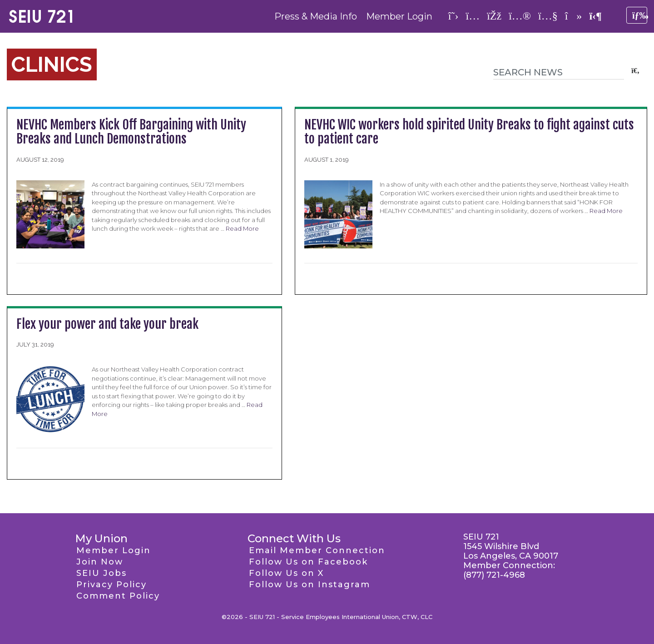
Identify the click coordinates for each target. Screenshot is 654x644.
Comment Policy (118, 596)
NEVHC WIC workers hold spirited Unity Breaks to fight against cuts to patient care (469, 132)
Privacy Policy (111, 585)
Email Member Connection (317, 550)
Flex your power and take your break (107, 324)
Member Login (399, 16)
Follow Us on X (286, 573)
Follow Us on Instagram (310, 585)
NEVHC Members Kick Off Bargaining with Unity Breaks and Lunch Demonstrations (131, 132)
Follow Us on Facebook (308, 562)
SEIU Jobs (102, 573)
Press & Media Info (316, 16)
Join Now (100, 562)
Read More (242, 228)
